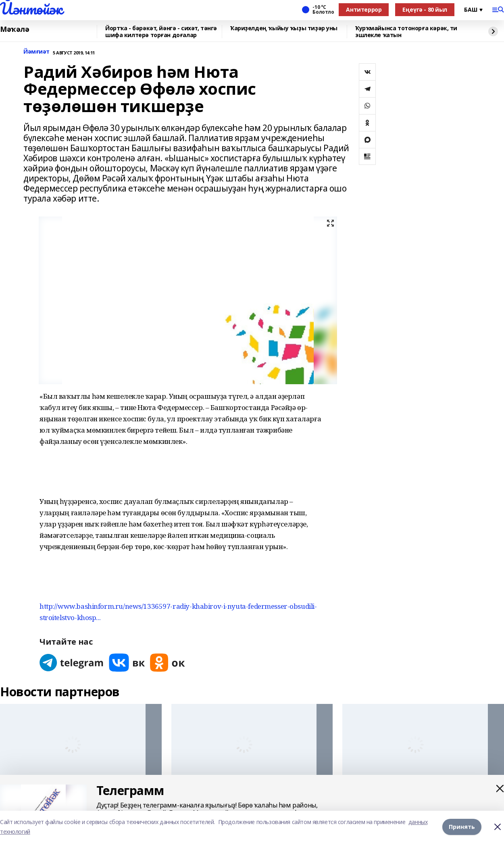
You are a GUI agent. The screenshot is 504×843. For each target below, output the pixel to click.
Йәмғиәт (36, 52)
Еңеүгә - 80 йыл (425, 9)
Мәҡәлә (15, 29)
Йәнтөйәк (31, 8)
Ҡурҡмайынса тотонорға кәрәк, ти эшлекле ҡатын (406, 32)
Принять (462, 827)
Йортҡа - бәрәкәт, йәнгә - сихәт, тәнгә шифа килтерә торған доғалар (161, 32)
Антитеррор (364, 9)
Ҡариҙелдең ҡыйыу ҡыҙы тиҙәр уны (284, 28)
